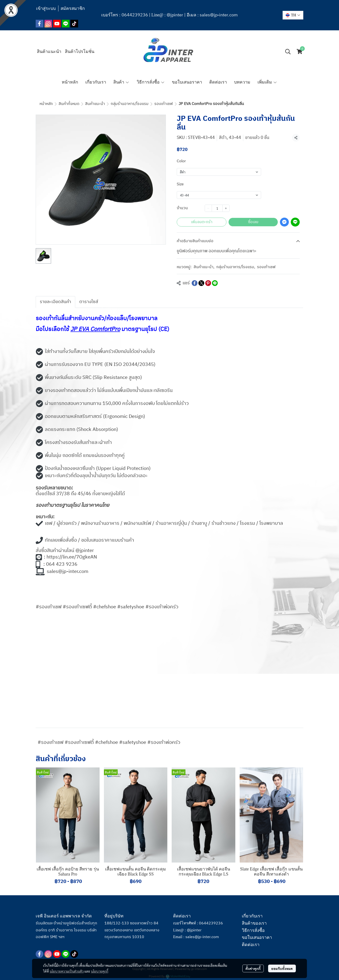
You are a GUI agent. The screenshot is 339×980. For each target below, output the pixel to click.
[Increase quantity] (226, 208)
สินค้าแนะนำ (95, 104)
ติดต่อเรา (251, 945)
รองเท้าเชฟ (164, 104)
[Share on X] (201, 283)
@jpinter (175, 15)
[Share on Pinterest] (208, 283)
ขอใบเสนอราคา (257, 937)
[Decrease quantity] (208, 208)
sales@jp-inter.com (219, 15)
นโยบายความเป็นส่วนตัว (67, 968)
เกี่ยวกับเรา (252, 916)
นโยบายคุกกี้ (100, 968)
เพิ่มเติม (267, 82)
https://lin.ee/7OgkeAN (72, 557)
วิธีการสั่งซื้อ (253, 930)
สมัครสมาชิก (73, 8)
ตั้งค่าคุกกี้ (253, 966)
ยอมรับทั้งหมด (282, 966)
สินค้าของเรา (254, 923)
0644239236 (135, 15)
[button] (293, 15)
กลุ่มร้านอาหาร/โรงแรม (130, 104)
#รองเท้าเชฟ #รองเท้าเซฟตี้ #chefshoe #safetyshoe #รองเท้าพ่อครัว (109, 743)
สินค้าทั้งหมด (69, 104)
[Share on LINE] (215, 283)
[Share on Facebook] (195, 283)
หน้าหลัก (46, 104)
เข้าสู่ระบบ (46, 8)
